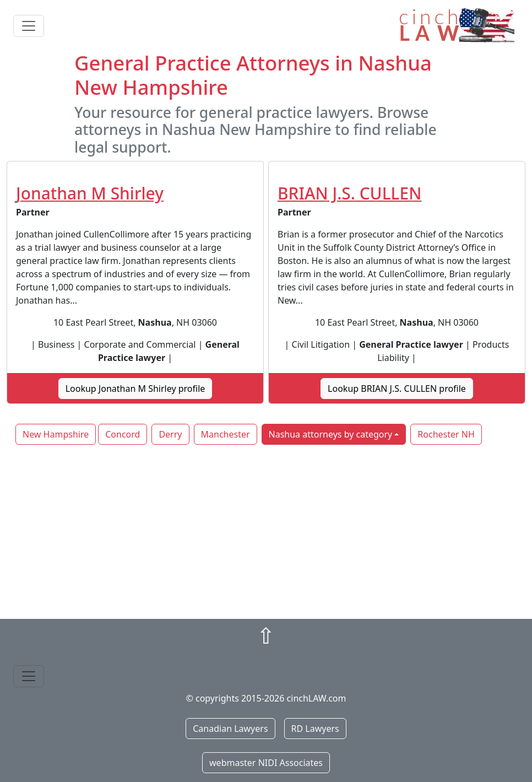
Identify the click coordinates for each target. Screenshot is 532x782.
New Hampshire (56, 434)
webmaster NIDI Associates (266, 763)
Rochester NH (446, 434)
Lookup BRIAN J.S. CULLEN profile (397, 389)
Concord (123, 434)
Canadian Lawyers (230, 729)
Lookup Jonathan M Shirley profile (135, 389)
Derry (170, 434)
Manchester (226, 434)
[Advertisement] (266, 533)
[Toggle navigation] (29, 26)
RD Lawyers (315, 729)
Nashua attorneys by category (331, 434)
